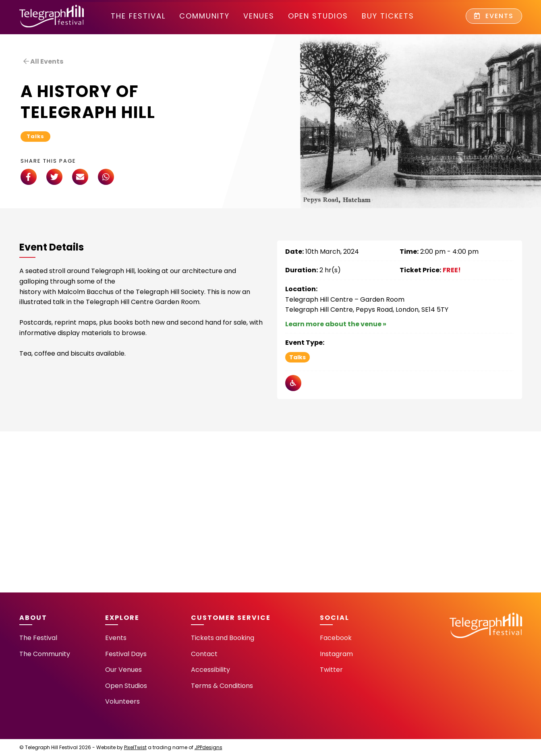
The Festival (138, 16)
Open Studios (318, 16)
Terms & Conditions (222, 686)
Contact (204, 654)
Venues (259, 16)
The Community (45, 654)
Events (494, 16)
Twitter (331, 670)
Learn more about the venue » (336, 324)
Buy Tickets (388, 16)
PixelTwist (135, 747)
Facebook (336, 638)
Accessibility (210, 670)
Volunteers (122, 701)
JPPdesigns (208, 747)
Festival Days (126, 654)
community (204, 16)
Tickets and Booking (223, 638)
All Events (43, 61)
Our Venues (123, 670)
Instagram (336, 654)
